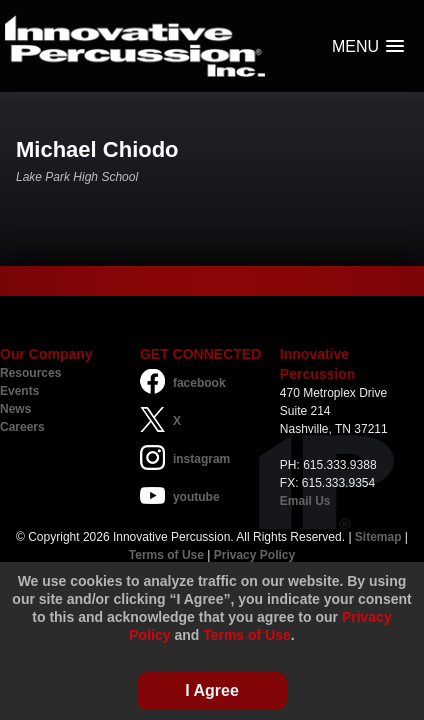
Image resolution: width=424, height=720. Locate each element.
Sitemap (378, 537)
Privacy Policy (254, 555)
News (15, 409)
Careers (22, 427)
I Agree (212, 690)
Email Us (305, 501)
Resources (30, 373)
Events (19, 391)
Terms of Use (166, 555)
